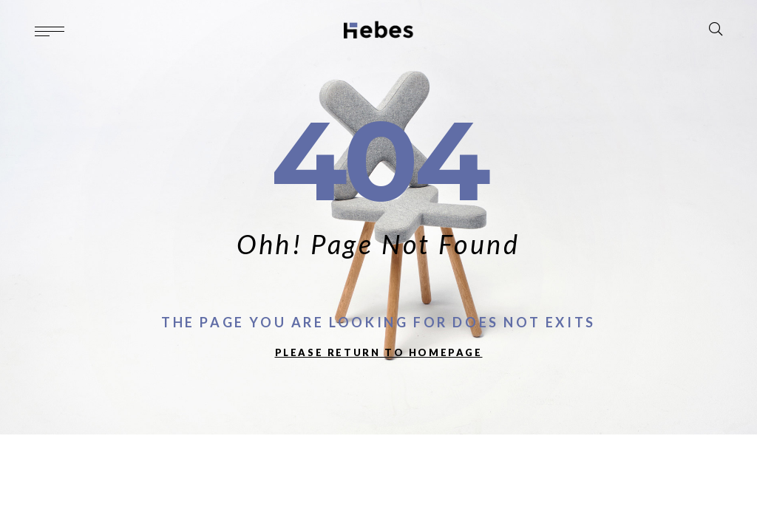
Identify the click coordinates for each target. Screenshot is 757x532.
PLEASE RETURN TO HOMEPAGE (379, 352)
